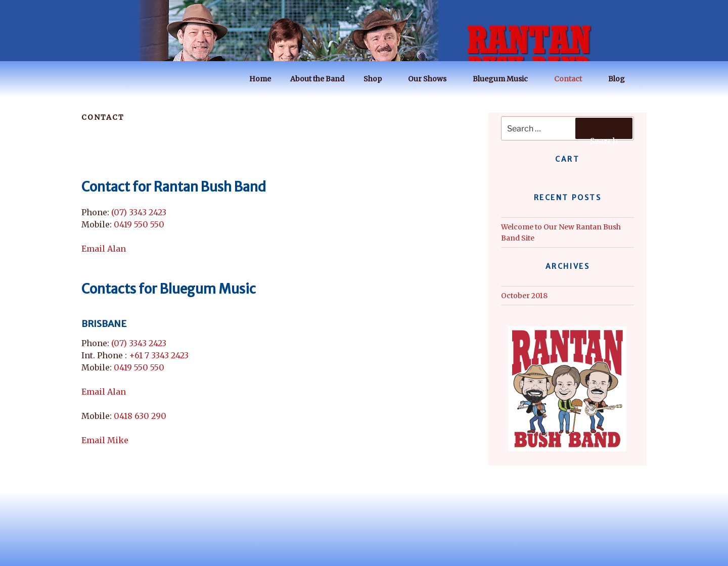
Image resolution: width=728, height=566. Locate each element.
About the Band (317, 79)
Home (260, 79)
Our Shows (432, 79)
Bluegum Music (505, 79)
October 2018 (524, 296)
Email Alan (104, 249)
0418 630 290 (140, 416)
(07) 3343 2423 (139, 212)
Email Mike (105, 440)
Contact (573, 79)
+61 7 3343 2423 (159, 355)
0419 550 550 (139, 224)
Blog (621, 79)
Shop (377, 79)
